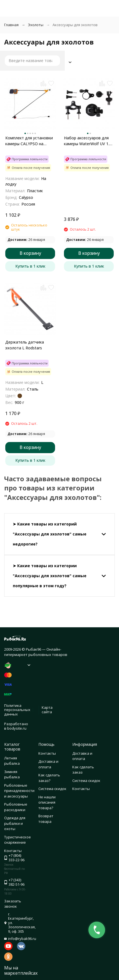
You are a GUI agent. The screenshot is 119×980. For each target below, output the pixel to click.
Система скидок (52, 789)
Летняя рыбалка (12, 761)
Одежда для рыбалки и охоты (15, 823)
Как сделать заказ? (49, 778)
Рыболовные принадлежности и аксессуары (19, 791)
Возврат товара (46, 819)
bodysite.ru (17, 728)
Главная (11, 25)
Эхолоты (36, 25)
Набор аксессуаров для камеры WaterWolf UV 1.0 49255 (88, 141)
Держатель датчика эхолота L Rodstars (25, 345)
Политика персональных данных (17, 710)
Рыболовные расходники (16, 807)
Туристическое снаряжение (18, 840)
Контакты (47, 753)
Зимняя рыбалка (12, 774)
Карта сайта (47, 710)
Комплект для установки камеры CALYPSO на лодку (29, 141)
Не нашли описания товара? (47, 802)
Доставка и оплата (48, 764)
